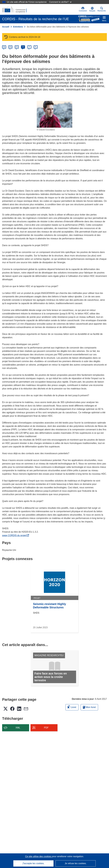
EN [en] (10, 47)
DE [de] (4, 47)
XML (18, 728)
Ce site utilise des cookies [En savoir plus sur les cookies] (39, 856)
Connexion (83, 9)
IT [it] (29, 47)
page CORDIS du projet (16, 535)
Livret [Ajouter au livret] (72, 707)
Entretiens (18, 27)
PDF (46, 728)
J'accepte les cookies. (33, 863)
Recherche (102, 9)
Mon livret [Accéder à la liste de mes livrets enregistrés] (89, 707)
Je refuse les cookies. (76, 863)
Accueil (6, 27)
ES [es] (17, 47)
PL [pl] (36, 47)
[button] (92, 9)
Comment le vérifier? (60, 2)
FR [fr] (23, 47)
